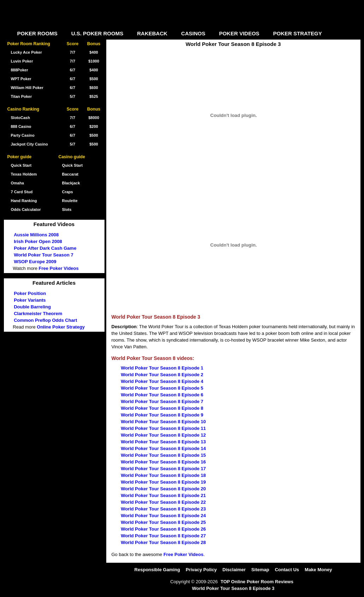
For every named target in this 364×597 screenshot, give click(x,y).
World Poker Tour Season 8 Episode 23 (163, 509)
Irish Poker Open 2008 (38, 241)
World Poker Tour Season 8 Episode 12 (163, 435)
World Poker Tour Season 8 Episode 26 (163, 529)
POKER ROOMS (37, 33)
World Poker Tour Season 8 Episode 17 (163, 469)
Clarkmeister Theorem (38, 314)
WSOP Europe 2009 (35, 262)
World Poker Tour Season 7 (44, 255)
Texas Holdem (24, 174)
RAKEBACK (152, 33)
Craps (68, 192)
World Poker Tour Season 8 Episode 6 (162, 395)
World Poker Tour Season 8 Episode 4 (162, 381)
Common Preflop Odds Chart (45, 320)
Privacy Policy (201, 570)
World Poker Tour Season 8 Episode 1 (162, 368)
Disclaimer (234, 570)
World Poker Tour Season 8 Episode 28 (163, 542)
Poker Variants (30, 300)
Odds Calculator (26, 209)
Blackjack (71, 183)
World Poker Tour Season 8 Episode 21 (163, 495)
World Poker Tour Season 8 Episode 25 (163, 522)
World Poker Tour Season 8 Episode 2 (162, 375)
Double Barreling (32, 307)
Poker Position (30, 293)
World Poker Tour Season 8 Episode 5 (162, 388)
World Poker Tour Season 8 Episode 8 (162, 408)
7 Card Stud (22, 192)
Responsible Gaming (157, 570)
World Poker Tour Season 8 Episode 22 (163, 502)
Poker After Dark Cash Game (45, 248)
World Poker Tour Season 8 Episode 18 (163, 475)
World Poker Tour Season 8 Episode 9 (162, 415)
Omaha (17, 183)
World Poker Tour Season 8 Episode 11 (163, 428)
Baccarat (70, 174)
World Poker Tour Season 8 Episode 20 (163, 489)
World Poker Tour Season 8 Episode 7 (162, 401)
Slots (67, 209)
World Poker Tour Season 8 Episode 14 (163, 448)
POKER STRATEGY (298, 33)
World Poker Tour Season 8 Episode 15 (163, 455)
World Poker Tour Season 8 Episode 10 (163, 422)
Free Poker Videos (183, 554)
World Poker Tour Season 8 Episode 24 (163, 516)
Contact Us (287, 570)
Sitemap (260, 570)
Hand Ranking (24, 201)
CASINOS (193, 33)
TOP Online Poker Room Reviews (257, 582)
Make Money (318, 570)
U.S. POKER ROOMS (97, 33)
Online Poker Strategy (61, 327)
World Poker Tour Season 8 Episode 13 (163, 442)
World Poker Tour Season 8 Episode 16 (163, 462)
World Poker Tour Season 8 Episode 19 (163, 482)
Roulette (70, 201)
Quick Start (73, 165)
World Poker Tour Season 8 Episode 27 (163, 536)
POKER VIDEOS (239, 33)
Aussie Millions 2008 (36, 235)
